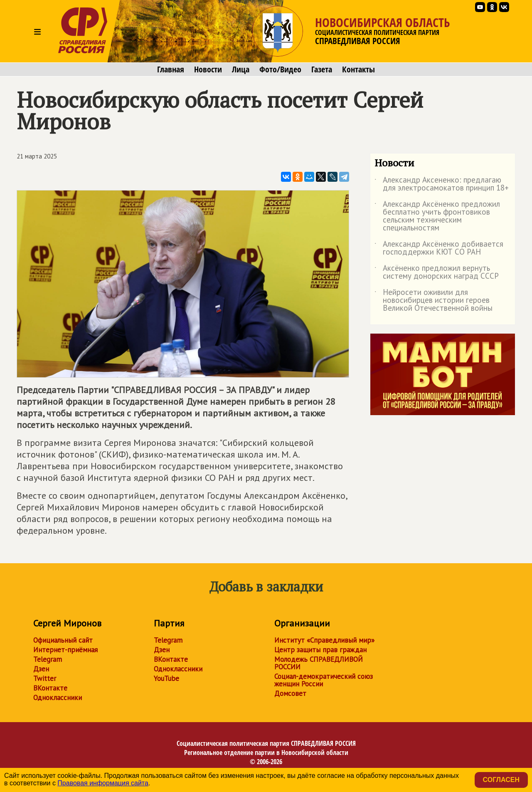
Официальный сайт (63, 640)
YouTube (166, 678)
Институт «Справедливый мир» (324, 640)
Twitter (45, 678)
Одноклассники (58, 698)
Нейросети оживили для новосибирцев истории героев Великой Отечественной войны (433, 301)
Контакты (358, 69)
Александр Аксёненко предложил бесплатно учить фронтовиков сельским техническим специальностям (437, 216)
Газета (322, 69)
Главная (171, 69)
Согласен (501, 780)
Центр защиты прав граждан (320, 650)
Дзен (41, 669)
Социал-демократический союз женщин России (324, 680)
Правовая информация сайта (103, 783)
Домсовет (290, 693)
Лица (241, 69)
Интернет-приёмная (65, 650)
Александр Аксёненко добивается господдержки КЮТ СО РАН (439, 248)
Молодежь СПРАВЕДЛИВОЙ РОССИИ (319, 663)
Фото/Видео (280, 69)
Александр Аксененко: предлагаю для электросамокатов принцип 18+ (442, 184)
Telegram (48, 659)
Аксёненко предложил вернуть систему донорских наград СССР (437, 272)
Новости (208, 69)
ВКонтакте (50, 688)
